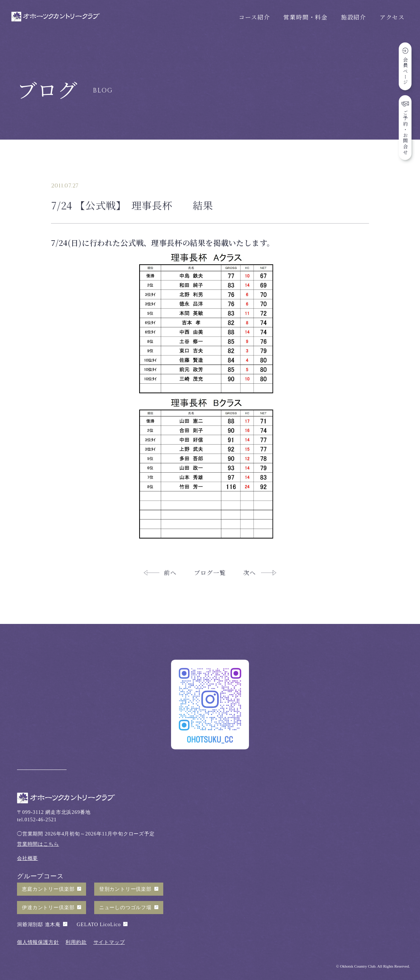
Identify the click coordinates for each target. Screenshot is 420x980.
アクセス (392, 17)
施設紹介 (354, 17)
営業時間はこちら (38, 844)
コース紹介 (254, 17)
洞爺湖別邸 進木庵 (39, 924)
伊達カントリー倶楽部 (48, 907)
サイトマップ (109, 942)
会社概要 (27, 858)
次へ (250, 573)
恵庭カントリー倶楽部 (48, 889)
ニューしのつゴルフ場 (125, 907)
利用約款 (76, 942)
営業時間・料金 (305, 17)
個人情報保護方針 (38, 942)
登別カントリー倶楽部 (125, 889)
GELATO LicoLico (99, 924)
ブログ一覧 (210, 573)
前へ (170, 573)
